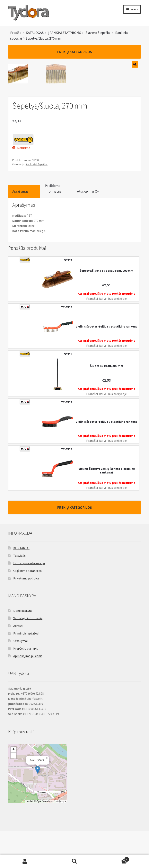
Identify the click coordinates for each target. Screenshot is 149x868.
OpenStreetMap (45, 838)
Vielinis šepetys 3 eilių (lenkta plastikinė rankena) (107, 507)
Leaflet (29, 838)
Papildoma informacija (53, 225)
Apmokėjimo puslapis (28, 692)
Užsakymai (20, 677)
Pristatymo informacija (29, 600)
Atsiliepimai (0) (88, 228)
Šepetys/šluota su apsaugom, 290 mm (106, 307)
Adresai (18, 662)
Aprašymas (20, 228)
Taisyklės (19, 592)
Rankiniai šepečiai (37, 201)
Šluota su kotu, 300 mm (107, 402)
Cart (114, 858)
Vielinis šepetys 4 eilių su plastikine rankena (107, 363)
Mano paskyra (22, 647)
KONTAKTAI (21, 585)
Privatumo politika (26, 615)
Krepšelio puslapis (26, 685)
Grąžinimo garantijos (27, 607)
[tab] (24, 228)
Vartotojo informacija (28, 655)
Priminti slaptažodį (26, 670)
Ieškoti (74, 861)
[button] (38, 806)
